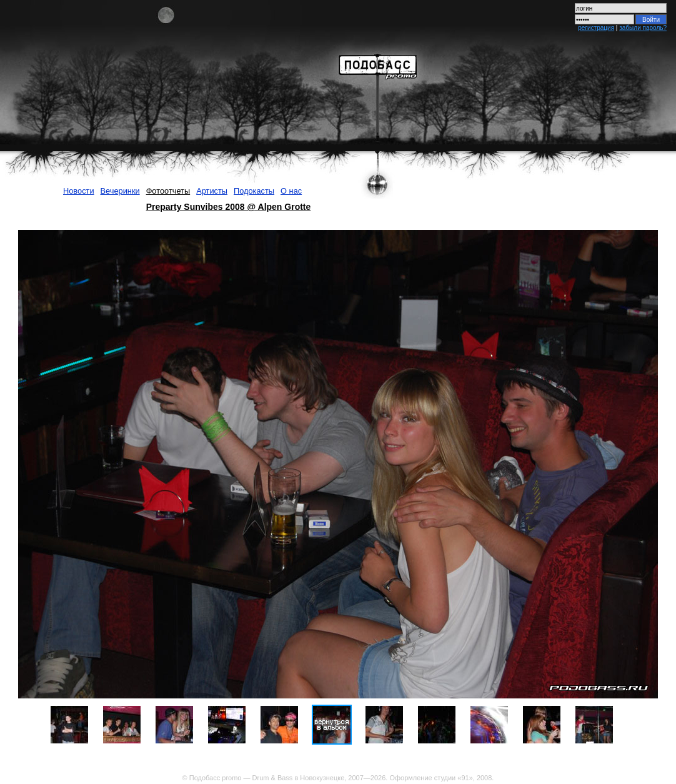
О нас (291, 191)
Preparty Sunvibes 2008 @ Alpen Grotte (229, 207)
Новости (79, 191)
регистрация (596, 28)
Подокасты (254, 191)
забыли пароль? (643, 28)
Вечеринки (120, 191)
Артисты (212, 191)
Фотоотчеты (168, 191)
